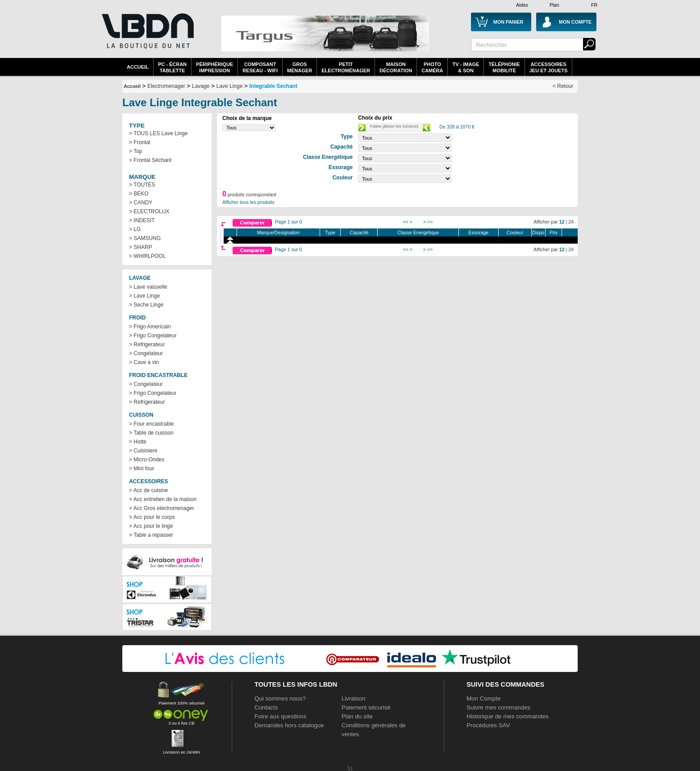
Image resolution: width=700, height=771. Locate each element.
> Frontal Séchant (150, 160)
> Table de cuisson (151, 433)
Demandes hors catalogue (289, 725)
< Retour (563, 86)
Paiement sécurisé (366, 707)
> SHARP (141, 247)
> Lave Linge (144, 296)
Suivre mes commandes (498, 707)
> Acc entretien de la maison (163, 499)
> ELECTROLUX (149, 211)
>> (430, 222)
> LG (135, 229)
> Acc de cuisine (148, 490)
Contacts (266, 707)
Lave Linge (230, 86)
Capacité (359, 232)
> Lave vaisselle (148, 287)
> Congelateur (146, 353)
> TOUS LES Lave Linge (158, 133)
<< (405, 222)
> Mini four (142, 468)
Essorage (478, 232)
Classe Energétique (418, 232)
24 (571, 222)
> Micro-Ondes (147, 460)
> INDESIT (142, 220)
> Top (135, 151)
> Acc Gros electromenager (162, 508)
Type (330, 232)
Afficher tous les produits (248, 202)
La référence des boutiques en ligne (147, 37)
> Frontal (140, 142)
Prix (554, 232)
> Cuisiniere (143, 451)
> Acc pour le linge (151, 526)
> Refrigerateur (147, 344)
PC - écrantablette (172, 67)
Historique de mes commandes (508, 716)
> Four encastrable (151, 424)
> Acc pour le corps (152, 517)
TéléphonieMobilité (504, 67)
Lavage (201, 86)
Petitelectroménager (346, 67)
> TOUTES (142, 185)
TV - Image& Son (466, 67)
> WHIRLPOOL (147, 256)
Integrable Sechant (273, 86)
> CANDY (141, 203)
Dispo (538, 232)
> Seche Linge (146, 305)
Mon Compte (483, 698)
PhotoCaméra (432, 67)
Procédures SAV (488, 725)
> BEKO (139, 194)
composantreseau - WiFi (260, 67)
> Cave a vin (144, 362)
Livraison (353, 698)
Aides (522, 5)
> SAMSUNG (145, 238)
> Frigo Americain (150, 327)
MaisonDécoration (396, 67)
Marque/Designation (278, 232)
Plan (554, 5)
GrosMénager (300, 67)
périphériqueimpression (215, 67)
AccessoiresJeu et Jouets (549, 67)
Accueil (138, 67)
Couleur (515, 232)
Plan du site (357, 716)
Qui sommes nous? (280, 698)
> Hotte (138, 442)
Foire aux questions (280, 716)
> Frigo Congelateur (153, 336)
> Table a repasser (151, 535)
